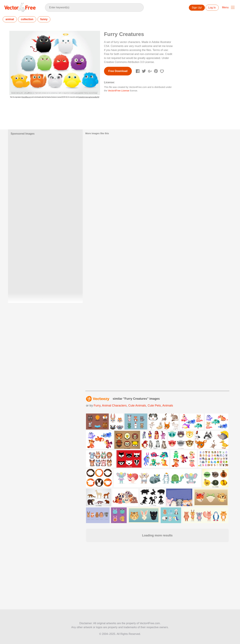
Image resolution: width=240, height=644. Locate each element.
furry (97, 406)
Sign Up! (197, 8)
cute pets (154, 406)
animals (168, 406)
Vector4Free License (118, 91)
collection (27, 19)
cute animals (137, 406)
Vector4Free (20, 7)
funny (44, 19)
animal (10, 19)
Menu (225, 7)
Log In (212, 8)
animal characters (114, 406)
